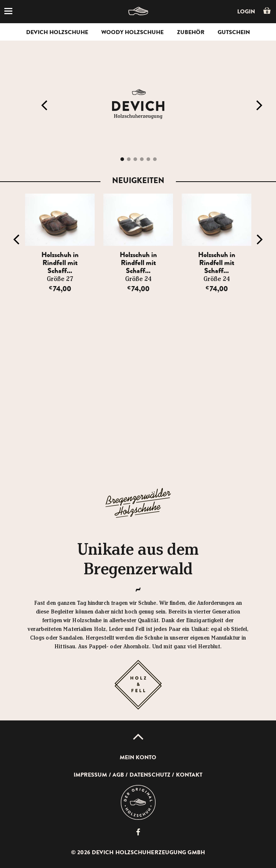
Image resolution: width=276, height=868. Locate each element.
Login (246, 12)
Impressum (90, 775)
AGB (118, 775)
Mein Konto (138, 757)
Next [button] (259, 106)
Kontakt (189, 775)
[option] (60, 243)
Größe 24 (138, 279)
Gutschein (234, 32)
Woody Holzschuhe (132, 32)
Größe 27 (60, 279)
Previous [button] (44, 106)
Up (138, 737)
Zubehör (191, 32)
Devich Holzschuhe (57, 32)
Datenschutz (150, 775)
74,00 (60, 289)
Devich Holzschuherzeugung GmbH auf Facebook (138, 832)
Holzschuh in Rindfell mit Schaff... (60, 263)
